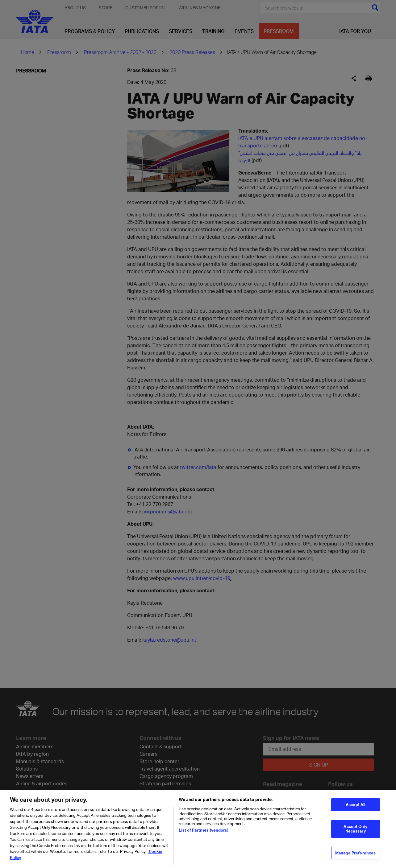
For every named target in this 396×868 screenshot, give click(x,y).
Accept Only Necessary (355, 832)
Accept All (355, 808)
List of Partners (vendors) (203, 833)
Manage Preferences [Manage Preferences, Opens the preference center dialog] (355, 856)
